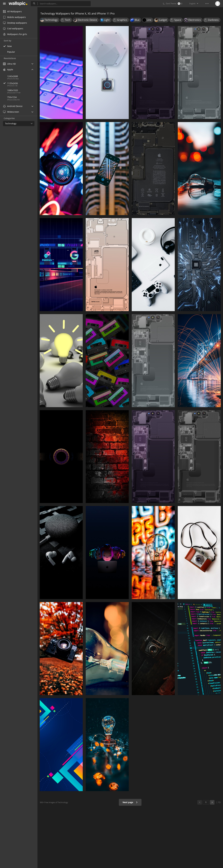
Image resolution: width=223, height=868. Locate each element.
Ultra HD (9, 64)
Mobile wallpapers (14, 17)
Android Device (13, 106)
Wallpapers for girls (15, 34)
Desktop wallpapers (15, 23)
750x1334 (12, 97)
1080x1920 (13, 90)
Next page (130, 802)
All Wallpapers (12, 11)
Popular (11, 52)
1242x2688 (13, 76)
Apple (8, 69)
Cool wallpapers (13, 28)
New (9, 46)
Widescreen (11, 112)
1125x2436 (22, 83)
